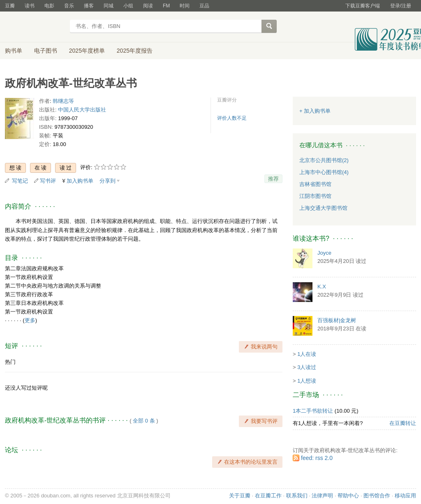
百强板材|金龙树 (337, 320)
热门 (10, 362)
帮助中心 (348, 496)
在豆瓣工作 (268, 496)
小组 (128, 6)
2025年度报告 (135, 51)
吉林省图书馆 (315, 184)
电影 (49, 6)
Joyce (324, 253)
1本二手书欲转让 (313, 411)
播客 (89, 6)
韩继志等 (63, 101)
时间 (185, 6)
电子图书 (46, 51)
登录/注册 (401, 6)
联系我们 (297, 496)
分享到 (108, 181)
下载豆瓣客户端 (363, 6)
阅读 (148, 6)
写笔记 (20, 181)
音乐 (69, 6)
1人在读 (307, 354)
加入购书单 (80, 181)
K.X (322, 287)
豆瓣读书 (35, 27)
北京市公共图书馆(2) (324, 160)
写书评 (48, 181)
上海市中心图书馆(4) (324, 172)
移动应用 (405, 496)
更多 (30, 320)
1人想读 (307, 381)
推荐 (273, 179)
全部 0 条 (144, 421)
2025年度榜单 (87, 51)
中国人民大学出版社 (82, 110)
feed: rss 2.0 (317, 458)
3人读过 (307, 367)
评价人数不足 (232, 118)
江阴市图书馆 (315, 196)
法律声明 (322, 496)
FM (166, 6)
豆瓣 (10, 6)
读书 (30, 6)
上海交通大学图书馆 (323, 208)
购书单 (14, 51)
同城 (109, 6)
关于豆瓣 (240, 496)
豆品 (204, 6)
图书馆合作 (377, 496)
